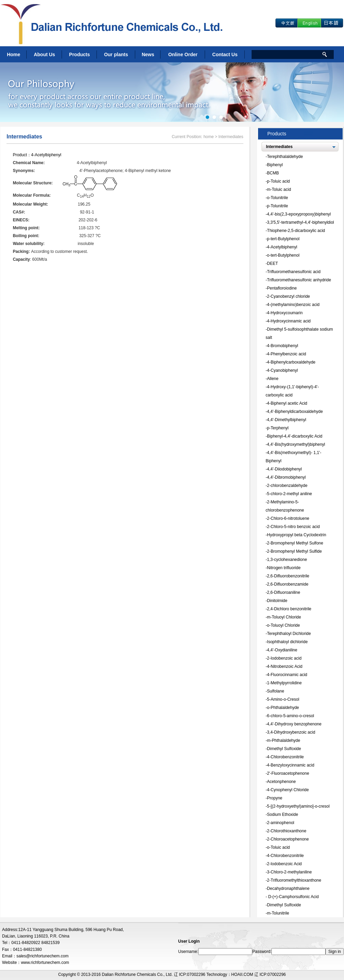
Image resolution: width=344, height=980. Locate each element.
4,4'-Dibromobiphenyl (286, 477)
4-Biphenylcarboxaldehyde (291, 362)
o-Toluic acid (278, 847)
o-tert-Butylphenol (283, 255)
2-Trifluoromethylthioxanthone (294, 880)
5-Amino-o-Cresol (283, 699)
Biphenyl (275, 165)
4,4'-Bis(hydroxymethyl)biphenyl (296, 444)
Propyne (275, 798)
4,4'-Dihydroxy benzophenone (294, 724)
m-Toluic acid (279, 189)
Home (14, 54)
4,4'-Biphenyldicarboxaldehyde (295, 412)
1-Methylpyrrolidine (284, 683)
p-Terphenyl (278, 428)
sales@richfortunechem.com (42, 956)
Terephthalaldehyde (285, 157)
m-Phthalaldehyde (284, 740)
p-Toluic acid (278, 181)
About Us (44, 54)
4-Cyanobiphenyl (282, 370)
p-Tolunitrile (277, 206)
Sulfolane (276, 691)
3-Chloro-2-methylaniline (289, 872)
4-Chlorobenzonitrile (285, 757)
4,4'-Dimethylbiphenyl (286, 420)
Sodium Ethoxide (283, 814)
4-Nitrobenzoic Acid (285, 666)
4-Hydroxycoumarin (285, 313)
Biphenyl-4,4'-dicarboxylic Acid (295, 436)
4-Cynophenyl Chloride (288, 790)
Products (80, 54)
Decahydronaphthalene (288, 889)
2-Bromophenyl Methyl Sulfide (294, 551)
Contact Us (225, 54)
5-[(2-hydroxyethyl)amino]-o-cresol (298, 806)
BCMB (273, 173)
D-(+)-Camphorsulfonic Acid (293, 897)
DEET (272, 264)
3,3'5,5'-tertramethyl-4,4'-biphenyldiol (301, 222)
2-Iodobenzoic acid (284, 658)
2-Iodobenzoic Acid (284, 864)
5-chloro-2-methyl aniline (289, 494)
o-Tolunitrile (277, 198)
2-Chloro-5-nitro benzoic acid (293, 527)
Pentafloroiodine (282, 288)
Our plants (116, 54)
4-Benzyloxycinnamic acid (291, 765)
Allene (273, 379)
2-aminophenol (281, 823)
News (148, 54)
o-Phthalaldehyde (283, 708)
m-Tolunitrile (278, 913)
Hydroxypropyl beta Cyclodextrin (297, 535)
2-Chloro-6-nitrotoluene (288, 518)
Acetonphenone (281, 782)
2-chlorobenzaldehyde (287, 486)
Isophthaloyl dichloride (287, 642)
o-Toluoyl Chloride (283, 625)
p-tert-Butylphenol (283, 239)
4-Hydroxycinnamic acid (289, 321)
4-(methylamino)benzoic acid (293, 305)
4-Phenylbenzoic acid (286, 354)
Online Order (183, 54)
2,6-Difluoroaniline (284, 592)
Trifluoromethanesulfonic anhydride (299, 280)
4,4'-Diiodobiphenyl (284, 469)
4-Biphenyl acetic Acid (287, 403)
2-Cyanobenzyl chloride (288, 296)
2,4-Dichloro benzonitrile (289, 609)
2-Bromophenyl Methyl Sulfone (295, 543)
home (208, 137)
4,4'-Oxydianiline (282, 650)
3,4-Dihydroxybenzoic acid (291, 732)
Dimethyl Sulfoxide (284, 749)
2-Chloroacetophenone (288, 839)
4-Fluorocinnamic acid (287, 675)
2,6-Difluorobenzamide (288, 584)
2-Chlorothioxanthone (287, 831)
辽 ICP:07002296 (270, 975)
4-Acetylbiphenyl (46, 155)
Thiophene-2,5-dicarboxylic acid (296, 231)
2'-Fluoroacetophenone (288, 773)
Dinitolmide (277, 601)
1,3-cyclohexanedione (287, 560)
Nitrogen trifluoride (284, 568)
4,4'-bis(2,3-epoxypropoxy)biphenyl (299, 214)
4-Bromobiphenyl (283, 346)
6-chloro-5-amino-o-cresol (290, 716)
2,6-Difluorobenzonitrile (288, 576)
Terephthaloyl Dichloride (289, 634)
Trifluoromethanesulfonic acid (294, 272)
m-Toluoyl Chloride (284, 617)
